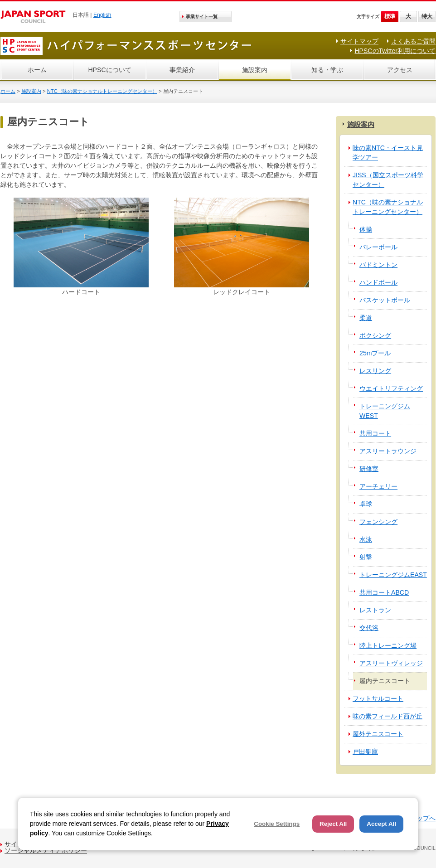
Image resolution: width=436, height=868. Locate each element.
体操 (366, 229)
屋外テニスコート (378, 734)
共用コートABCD (384, 592)
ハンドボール (378, 282)
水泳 (366, 539)
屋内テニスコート (385, 681)
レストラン (375, 610)
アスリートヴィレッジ (391, 663)
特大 (427, 16)
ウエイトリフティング (391, 388)
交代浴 (369, 628)
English (102, 15)
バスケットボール (385, 300)
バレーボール (378, 247)
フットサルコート (378, 698)
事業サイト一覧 (202, 17)
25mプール (375, 353)
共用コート (375, 433)
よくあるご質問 (413, 41)
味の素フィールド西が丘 (388, 716)
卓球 (366, 504)
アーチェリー (378, 486)
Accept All (381, 824)
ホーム (37, 70)
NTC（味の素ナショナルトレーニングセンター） (102, 91)
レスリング (375, 371)
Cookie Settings (277, 824)
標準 (390, 16)
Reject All (333, 824)
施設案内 (255, 70)
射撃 (366, 557)
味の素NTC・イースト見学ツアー (388, 153)
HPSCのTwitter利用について (395, 51)
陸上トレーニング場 (388, 645)
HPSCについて (109, 70)
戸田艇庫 (365, 752)
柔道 (366, 318)
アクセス (400, 70)
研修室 (369, 469)
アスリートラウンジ (388, 451)
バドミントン (378, 265)
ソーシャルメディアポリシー (46, 850)
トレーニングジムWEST (385, 411)
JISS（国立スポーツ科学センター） (388, 180)
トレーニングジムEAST (393, 575)
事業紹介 (182, 70)
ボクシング (375, 335)
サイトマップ (359, 41)
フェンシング (378, 522)
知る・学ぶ (327, 70)
